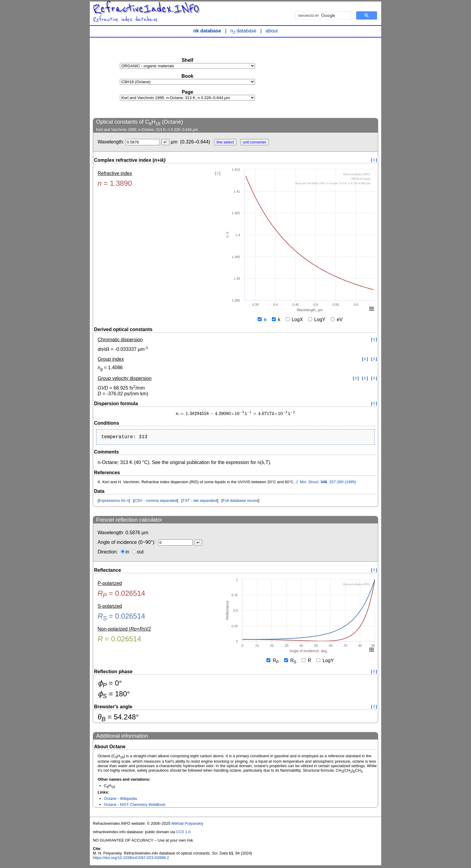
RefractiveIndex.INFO (146, 9)
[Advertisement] (333, 77)
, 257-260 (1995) (326, 483)
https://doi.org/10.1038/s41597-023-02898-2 (131, 859)
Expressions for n (114, 502)
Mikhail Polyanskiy (187, 825)
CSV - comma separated (156, 502)
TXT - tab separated (200, 502)
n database (243, 31)
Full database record (240, 502)
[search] (323, 16)
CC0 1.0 (184, 833)
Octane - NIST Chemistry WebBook (135, 806)
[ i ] (374, 160)
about (272, 31)
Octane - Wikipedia (120, 800)
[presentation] (235, 414)
